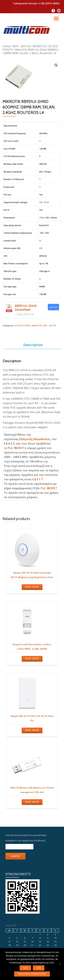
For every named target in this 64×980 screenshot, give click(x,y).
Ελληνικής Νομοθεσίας (35, 439)
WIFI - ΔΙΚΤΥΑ (21, 46)
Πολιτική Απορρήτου (32, 974)
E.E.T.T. (39, 479)
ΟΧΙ (38, 968)
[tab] (33, 345)
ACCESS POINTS (23, 325)
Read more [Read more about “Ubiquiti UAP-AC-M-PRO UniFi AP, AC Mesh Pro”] (32, 730)
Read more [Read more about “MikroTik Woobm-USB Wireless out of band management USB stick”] (32, 802)
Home (6, 46)
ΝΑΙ (25, 968)
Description (33, 345)
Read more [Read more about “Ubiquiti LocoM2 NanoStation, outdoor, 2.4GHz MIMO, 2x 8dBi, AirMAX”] (32, 658)
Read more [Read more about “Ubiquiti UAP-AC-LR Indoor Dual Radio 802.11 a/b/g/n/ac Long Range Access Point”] (32, 587)
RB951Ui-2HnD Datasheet (26, 308)
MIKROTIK (39, 46)
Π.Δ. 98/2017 (16, 448)
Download (54, 307)
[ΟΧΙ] (60, 964)
